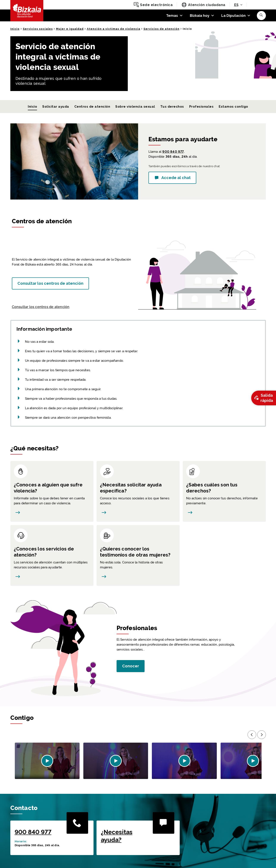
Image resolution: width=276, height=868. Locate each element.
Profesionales (201, 107)
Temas (172, 16)
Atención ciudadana (203, 5)
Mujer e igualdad (70, 29)
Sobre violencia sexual (135, 107)
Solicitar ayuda (56, 107)
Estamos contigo (233, 107)
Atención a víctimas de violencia (114, 29)
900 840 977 (173, 152)
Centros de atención (92, 107)
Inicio (15, 29)
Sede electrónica (153, 5)
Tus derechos (172, 107)
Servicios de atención (161, 29)
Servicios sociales (38, 29)
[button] (261, 16)
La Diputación (233, 16)
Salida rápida (263, 398)
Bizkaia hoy (200, 16)
